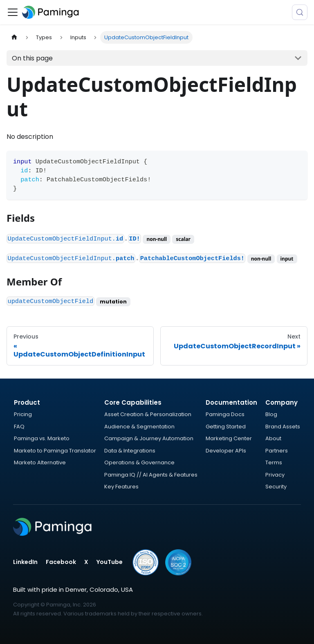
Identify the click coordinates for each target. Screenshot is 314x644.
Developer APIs (226, 451)
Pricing (23, 414)
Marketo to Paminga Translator (55, 451)
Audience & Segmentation (139, 427)
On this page (32, 58)
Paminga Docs (225, 414)
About (273, 438)
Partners (277, 451)
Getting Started (226, 427)
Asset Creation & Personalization (148, 414)
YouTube (110, 562)
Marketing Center (229, 438)
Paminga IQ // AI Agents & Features (151, 475)
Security (276, 487)
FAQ (19, 427)
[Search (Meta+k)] (300, 12)
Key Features (121, 487)
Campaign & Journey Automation (149, 438)
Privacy (275, 475)
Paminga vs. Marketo (42, 438)
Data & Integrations (130, 451)
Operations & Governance (139, 462)
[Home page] (14, 37)
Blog (271, 414)
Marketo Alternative (40, 462)
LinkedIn (25, 562)
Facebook (61, 562)
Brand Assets (283, 427)
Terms (274, 462)
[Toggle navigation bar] (13, 12)
